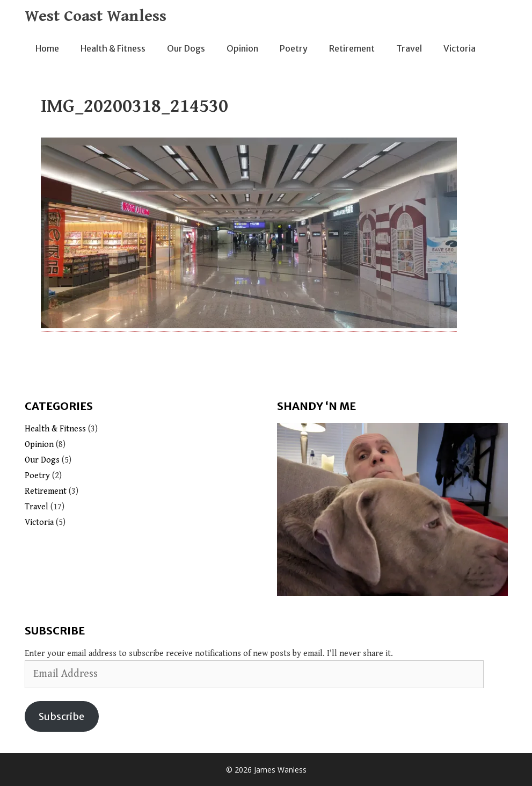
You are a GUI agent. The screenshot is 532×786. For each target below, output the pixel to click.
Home (47, 48)
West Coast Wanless (96, 16)
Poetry (294, 48)
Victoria (460, 48)
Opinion (242, 48)
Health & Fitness (113, 48)
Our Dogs (186, 48)
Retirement (352, 48)
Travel (409, 48)
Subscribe (61, 716)
